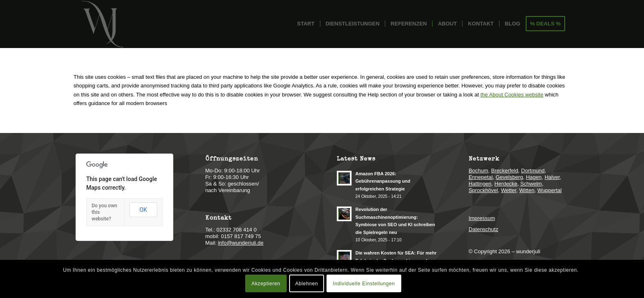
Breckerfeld (505, 171)
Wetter (509, 190)
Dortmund (533, 171)
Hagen (534, 177)
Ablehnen (307, 284)
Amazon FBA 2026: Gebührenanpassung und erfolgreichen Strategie (383, 181)
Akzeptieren (266, 284)
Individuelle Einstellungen (364, 284)
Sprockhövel (483, 190)
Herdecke (506, 184)
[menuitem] (306, 24)
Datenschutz (483, 229)
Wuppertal (549, 190)
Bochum (478, 171)
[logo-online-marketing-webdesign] (102, 24)
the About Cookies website (512, 95)
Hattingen (480, 184)
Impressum (482, 218)
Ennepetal (481, 177)
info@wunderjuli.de (241, 243)
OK (143, 210)
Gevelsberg (509, 177)
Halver (552, 177)
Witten (527, 190)
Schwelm (531, 184)
